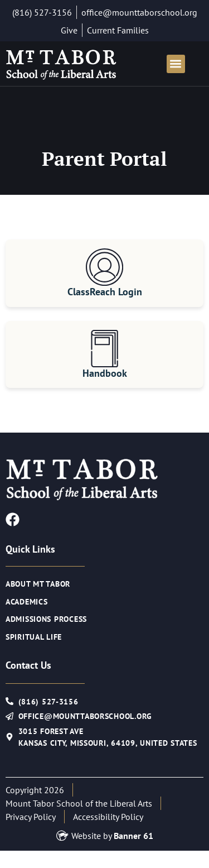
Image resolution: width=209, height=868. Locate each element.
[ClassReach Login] (104, 267)
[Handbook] (104, 349)
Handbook (105, 373)
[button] (176, 64)
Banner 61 (133, 836)
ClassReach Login (105, 292)
